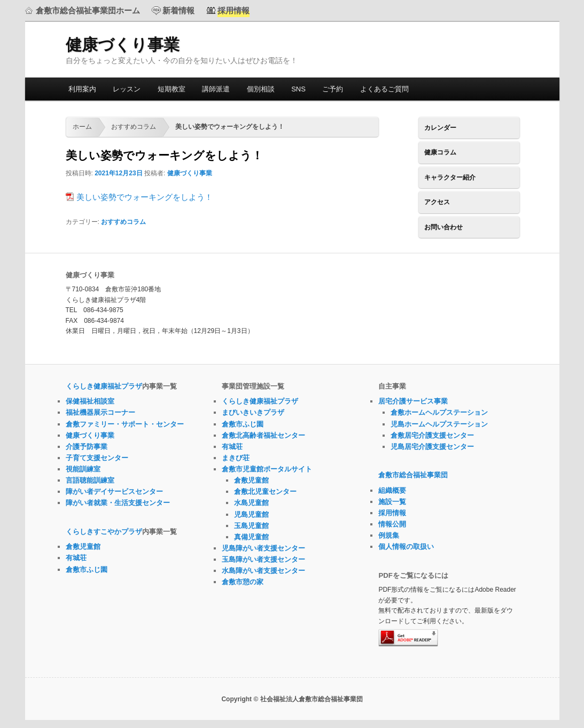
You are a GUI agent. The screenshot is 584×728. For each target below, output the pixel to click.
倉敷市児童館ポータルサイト (267, 469)
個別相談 (261, 89)
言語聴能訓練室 (90, 480)
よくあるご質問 (384, 89)
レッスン (127, 89)
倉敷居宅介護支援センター (432, 435)
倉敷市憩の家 (243, 582)
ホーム (82, 127)
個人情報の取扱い (406, 547)
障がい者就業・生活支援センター (118, 503)
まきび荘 (236, 458)
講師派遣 (216, 89)
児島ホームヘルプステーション (439, 424)
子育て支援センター (97, 458)
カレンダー (440, 128)
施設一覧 (392, 502)
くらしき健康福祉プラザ (104, 386)
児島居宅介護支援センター (432, 447)
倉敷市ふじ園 (87, 570)
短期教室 (172, 89)
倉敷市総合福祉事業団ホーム (88, 10)
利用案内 (82, 89)
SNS (298, 89)
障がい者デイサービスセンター (114, 491)
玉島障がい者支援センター (263, 559)
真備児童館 (251, 537)
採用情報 (392, 513)
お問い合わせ (443, 227)
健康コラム (440, 152)
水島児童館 (251, 503)
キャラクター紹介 (450, 177)
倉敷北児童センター (265, 491)
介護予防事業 (87, 447)
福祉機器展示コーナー (100, 412)
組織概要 (392, 490)
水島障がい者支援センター (263, 571)
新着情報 (178, 10)
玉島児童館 (251, 526)
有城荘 (76, 558)
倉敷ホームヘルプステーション (439, 412)
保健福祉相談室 (90, 401)
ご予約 (333, 89)
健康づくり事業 (123, 45)
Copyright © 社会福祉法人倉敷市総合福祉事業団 (292, 699)
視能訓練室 (83, 469)
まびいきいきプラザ (253, 412)
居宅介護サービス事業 (413, 401)
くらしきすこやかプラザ (104, 532)
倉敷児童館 (83, 547)
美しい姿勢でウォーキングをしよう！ (145, 197)
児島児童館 (251, 514)
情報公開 (392, 524)
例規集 (389, 535)
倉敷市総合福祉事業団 (413, 475)
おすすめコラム (134, 127)
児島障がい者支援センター (263, 548)
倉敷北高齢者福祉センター (263, 435)
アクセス (437, 202)
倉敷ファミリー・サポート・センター (125, 424)
